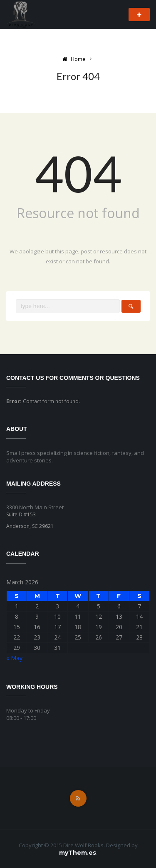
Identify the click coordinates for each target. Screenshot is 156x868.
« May (14, 658)
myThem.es (78, 853)
